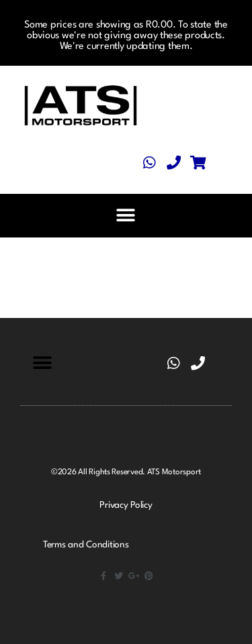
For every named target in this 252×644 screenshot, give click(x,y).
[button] (125, 216)
